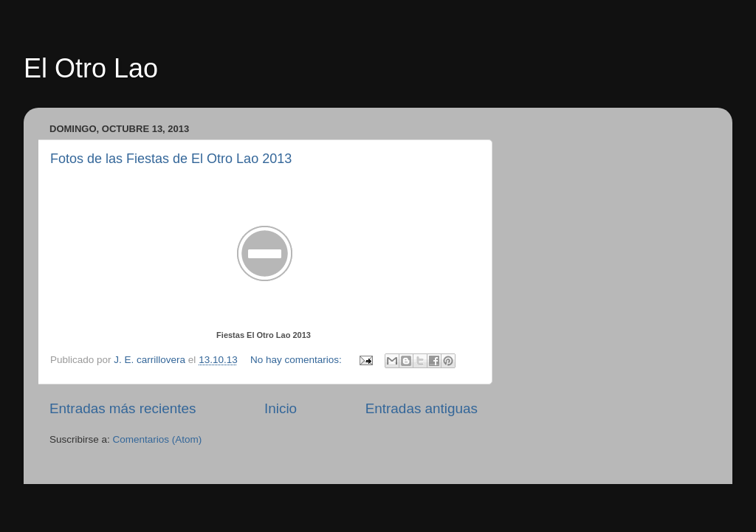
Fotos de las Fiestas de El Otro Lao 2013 (171, 159)
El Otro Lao (91, 68)
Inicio (281, 408)
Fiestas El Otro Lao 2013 (264, 335)
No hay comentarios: (298, 360)
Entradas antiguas (422, 408)
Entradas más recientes (123, 408)
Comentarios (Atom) (158, 439)
